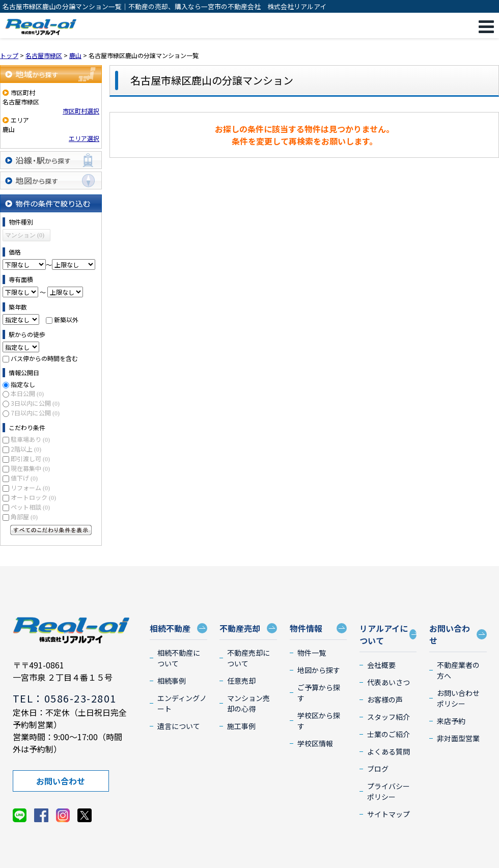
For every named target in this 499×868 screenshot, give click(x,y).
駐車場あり (30, 439)
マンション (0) (25, 235)
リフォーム (30, 487)
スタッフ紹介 (389, 717)
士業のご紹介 (389, 734)
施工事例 (241, 726)
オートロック (33, 497)
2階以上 (26, 449)
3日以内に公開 (35, 403)
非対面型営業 (458, 738)
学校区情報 (315, 743)
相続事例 (172, 681)
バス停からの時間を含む (44, 358)
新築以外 (66, 319)
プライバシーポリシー (389, 791)
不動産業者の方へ (458, 670)
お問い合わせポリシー (458, 698)
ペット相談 (30, 507)
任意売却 (241, 681)
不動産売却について (248, 658)
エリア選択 (84, 138)
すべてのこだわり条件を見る (51, 530)
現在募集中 (30, 468)
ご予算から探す (319, 693)
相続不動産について (179, 658)
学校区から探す (319, 721)
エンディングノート (182, 703)
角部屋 (24, 516)
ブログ (378, 769)
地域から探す (51, 74)
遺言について (179, 726)
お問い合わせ (61, 781)
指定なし (23, 384)
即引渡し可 (30, 458)
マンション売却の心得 (248, 703)
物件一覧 (312, 653)
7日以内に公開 (35, 413)
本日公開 (27, 393)
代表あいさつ (389, 682)
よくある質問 (389, 751)
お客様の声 (385, 699)
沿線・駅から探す (51, 160)
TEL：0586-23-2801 (65, 698)
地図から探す (51, 180)
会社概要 (381, 665)
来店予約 (451, 721)
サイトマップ (389, 814)
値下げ (24, 478)
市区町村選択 (81, 111)
